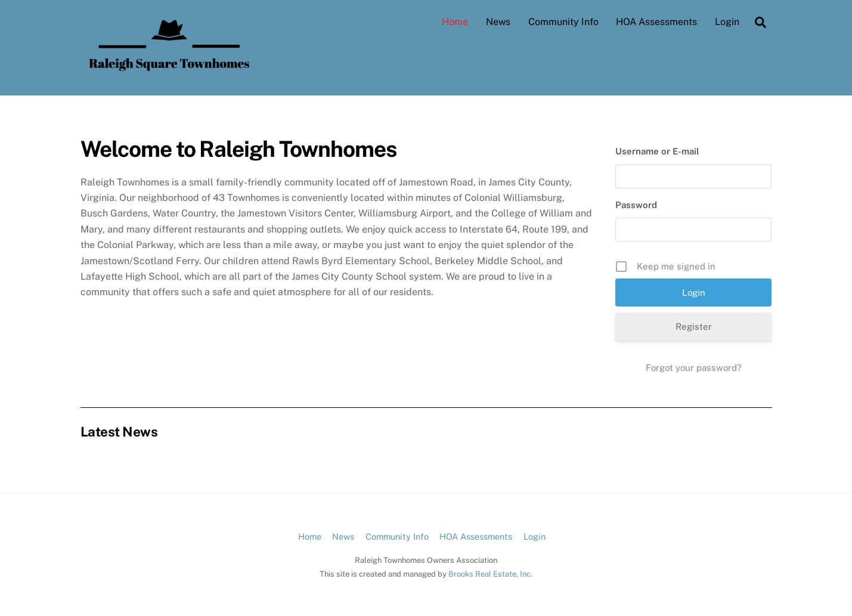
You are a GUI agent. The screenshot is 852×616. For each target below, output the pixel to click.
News (498, 22)
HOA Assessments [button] (476, 536)
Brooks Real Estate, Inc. (490, 574)
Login (727, 22)
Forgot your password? (694, 368)
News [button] (343, 536)
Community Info (563, 22)
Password (636, 205)
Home (455, 22)
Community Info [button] (397, 536)
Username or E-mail (657, 151)
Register (694, 326)
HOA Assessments (656, 22)
